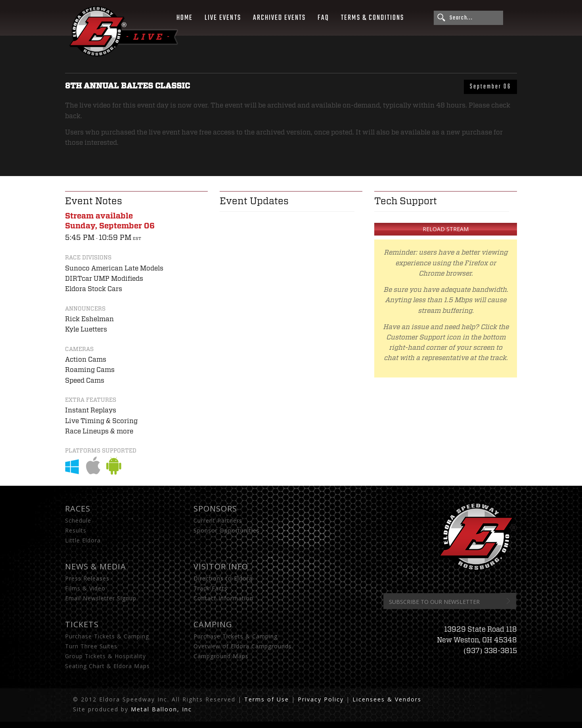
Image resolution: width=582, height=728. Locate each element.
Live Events (223, 18)
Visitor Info (221, 566)
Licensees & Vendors (387, 699)
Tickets (82, 624)
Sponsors (215, 509)
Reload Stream (446, 229)
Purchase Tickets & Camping (107, 636)
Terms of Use (267, 699)
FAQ (323, 18)
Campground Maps (221, 656)
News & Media (96, 566)
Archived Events (280, 18)
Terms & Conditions (372, 18)
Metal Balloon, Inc (161, 709)
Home (185, 18)
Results (76, 530)
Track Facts (211, 588)
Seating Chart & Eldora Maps (107, 666)
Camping (213, 624)
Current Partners (218, 520)
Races (78, 509)
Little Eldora (83, 540)
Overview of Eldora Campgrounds (243, 646)
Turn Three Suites (91, 646)
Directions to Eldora (223, 578)
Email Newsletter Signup (101, 598)
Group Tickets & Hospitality (105, 656)
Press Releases (87, 578)
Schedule (78, 520)
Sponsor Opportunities (227, 530)
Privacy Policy (321, 699)
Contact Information (223, 598)
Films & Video (85, 588)
